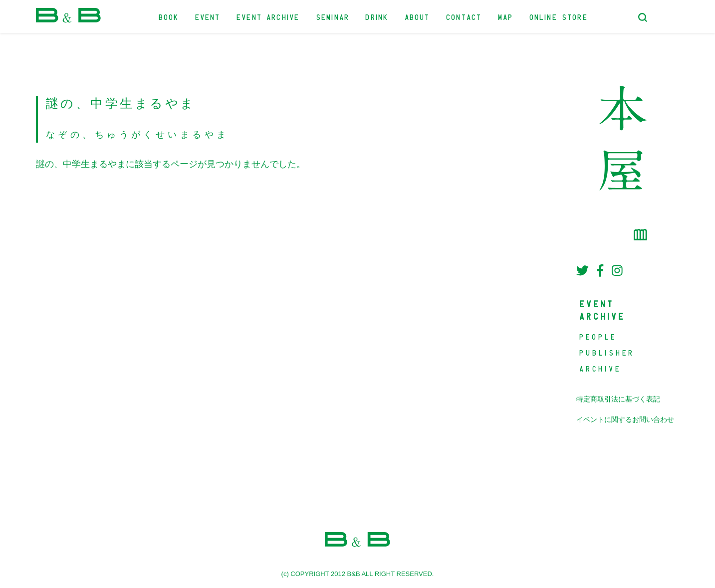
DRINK (377, 16)
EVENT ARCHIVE (268, 16)
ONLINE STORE (559, 16)
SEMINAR (333, 16)
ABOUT (418, 16)
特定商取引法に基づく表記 (618, 399)
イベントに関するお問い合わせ (625, 420)
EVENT (208, 16)
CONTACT (464, 16)
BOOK (169, 16)
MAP (506, 16)
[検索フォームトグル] (643, 17)
